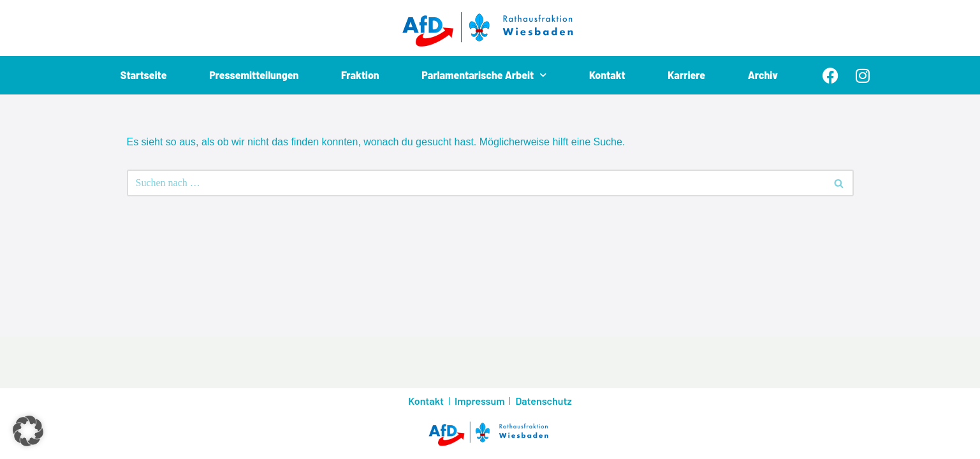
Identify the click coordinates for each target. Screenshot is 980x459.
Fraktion (360, 75)
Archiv (763, 75)
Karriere (686, 75)
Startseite (144, 75)
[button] (28, 431)
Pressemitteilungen (254, 75)
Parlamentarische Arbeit (484, 75)
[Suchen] (476, 183)
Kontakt (607, 75)
